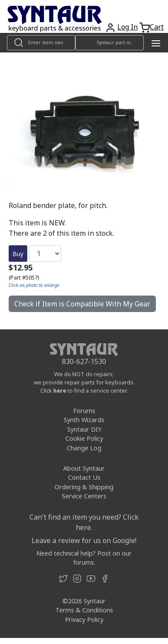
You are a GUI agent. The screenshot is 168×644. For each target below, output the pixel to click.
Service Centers (84, 496)
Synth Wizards (84, 420)
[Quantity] (45, 254)
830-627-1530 (84, 361)
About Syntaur (84, 468)
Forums (84, 411)
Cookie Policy (84, 438)
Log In (128, 27)
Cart (157, 27)
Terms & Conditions (84, 610)
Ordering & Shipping (84, 487)
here (60, 390)
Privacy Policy (84, 620)
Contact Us (84, 477)
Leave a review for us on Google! (84, 540)
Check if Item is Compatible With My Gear (82, 304)
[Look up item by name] (41, 43)
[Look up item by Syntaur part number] (110, 43)
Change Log (84, 448)
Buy (18, 254)
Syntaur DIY (84, 429)
